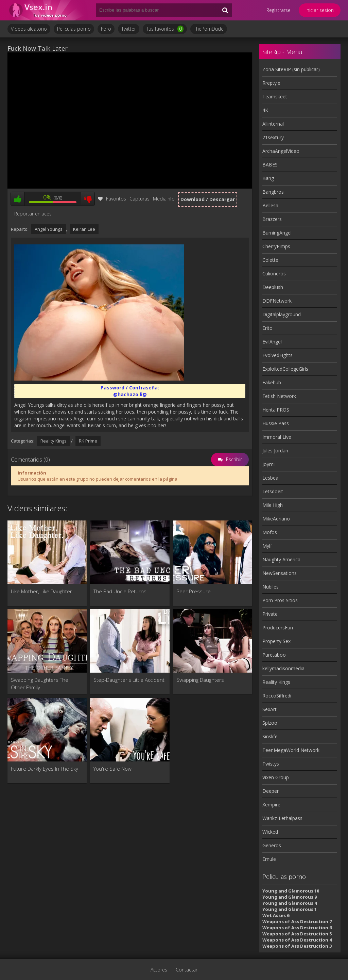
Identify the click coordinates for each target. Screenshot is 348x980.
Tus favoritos (165, 29)
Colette (270, 260)
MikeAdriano (276, 519)
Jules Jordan (275, 451)
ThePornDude (209, 29)
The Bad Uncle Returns (120, 591)
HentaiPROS (276, 410)
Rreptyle (271, 83)
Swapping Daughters (200, 680)
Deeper (271, 791)
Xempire (271, 805)
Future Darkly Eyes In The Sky (45, 769)
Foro (106, 29)
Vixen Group (276, 777)
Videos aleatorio (29, 29)
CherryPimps (276, 246)
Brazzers (272, 219)
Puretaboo (274, 655)
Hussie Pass (276, 423)
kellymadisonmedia (283, 668)
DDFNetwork (277, 301)
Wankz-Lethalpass (282, 818)
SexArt (269, 709)
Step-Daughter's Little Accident (129, 680)
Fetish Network (279, 396)
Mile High (273, 505)
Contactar (187, 970)
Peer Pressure (194, 591)
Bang (268, 178)
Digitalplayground (282, 314)
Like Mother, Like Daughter (41, 591)
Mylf (267, 546)
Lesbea (270, 478)
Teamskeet (275, 97)
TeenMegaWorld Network (291, 750)
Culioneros (274, 274)
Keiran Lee (84, 229)
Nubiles (271, 587)
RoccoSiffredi (277, 696)
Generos (272, 845)
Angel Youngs (49, 229)
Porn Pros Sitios (280, 600)
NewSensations (280, 573)
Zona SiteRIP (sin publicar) (291, 69)
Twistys (271, 764)
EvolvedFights (277, 355)
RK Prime (88, 441)
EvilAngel (272, 342)
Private (270, 614)
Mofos (270, 532)
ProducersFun (278, 628)
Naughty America (281, 559)
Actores (159, 970)
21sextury (273, 137)
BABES (270, 165)
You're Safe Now (112, 769)
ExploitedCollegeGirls (285, 369)
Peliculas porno (74, 29)
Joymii (269, 464)
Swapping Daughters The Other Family (40, 684)
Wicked (270, 832)
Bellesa (270, 205)
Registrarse (279, 10)
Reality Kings (54, 441)
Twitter (129, 29)
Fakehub (272, 382)
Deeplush (273, 287)
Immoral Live (277, 437)
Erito (267, 328)
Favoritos (112, 199)
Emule (269, 859)
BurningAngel (277, 233)
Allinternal (273, 124)
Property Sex (276, 641)
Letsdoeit (273, 491)
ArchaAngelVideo (281, 151)
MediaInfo (164, 199)
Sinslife (270, 736)
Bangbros (273, 192)
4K (265, 110)
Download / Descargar (208, 199)
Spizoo (270, 723)
